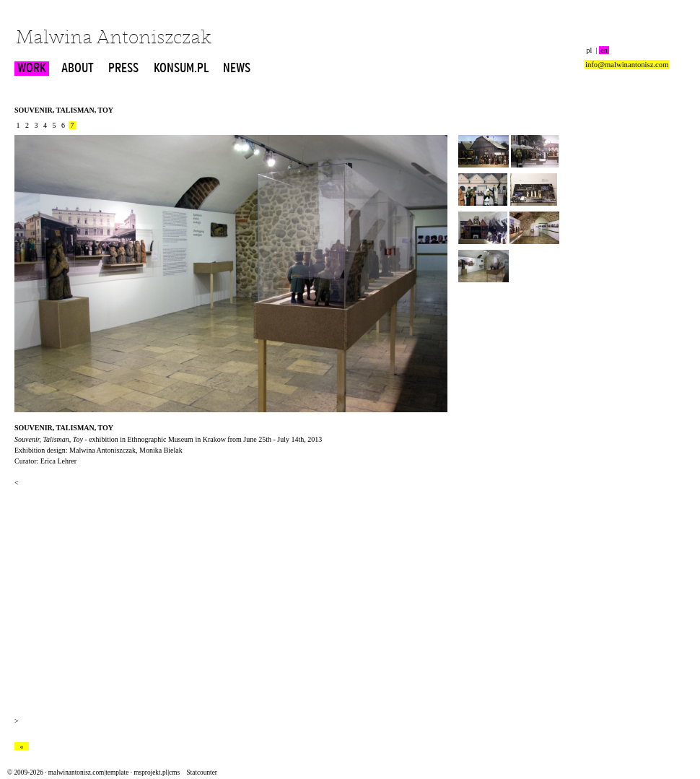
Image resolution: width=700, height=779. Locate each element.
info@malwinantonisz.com (627, 65)
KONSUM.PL (181, 69)
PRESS (123, 69)
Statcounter (201, 773)
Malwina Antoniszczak (114, 39)
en (604, 50)
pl (589, 50)
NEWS (237, 69)
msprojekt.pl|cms (157, 773)
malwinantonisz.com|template (88, 773)
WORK (32, 69)
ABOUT (78, 69)
